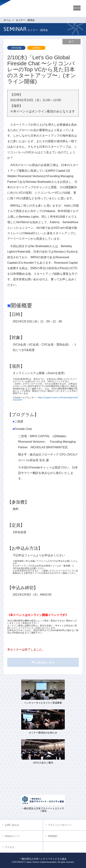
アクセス (10, 847)
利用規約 (53, 836)
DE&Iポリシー (12, 836)
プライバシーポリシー (60, 825)
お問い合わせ (12, 825)
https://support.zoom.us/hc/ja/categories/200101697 (45, 399)
